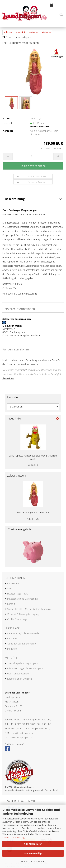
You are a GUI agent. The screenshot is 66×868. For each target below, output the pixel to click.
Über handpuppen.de (18, 674)
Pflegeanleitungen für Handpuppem (25, 668)
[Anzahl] (33, 156)
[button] (8, 156)
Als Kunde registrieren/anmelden (24, 633)
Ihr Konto (12, 638)
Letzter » (46, 32)
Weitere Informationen (33, 862)
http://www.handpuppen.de (19, 737)
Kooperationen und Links (20, 679)
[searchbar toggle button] (61, 14)
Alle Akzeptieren (33, 844)
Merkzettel (13, 649)
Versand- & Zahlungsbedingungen (24, 614)
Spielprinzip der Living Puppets (23, 663)
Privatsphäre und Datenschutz (22, 599)
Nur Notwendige (33, 853)
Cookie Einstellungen (18, 619)
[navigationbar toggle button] (61, 5)
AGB (9, 588)
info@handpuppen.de (23, 733)
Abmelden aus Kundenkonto (21, 644)
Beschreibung (15, 199)
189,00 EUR (33, 519)
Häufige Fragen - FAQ (18, 594)
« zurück (21, 32)
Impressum (13, 583)
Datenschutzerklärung (13, 837)
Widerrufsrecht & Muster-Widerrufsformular (29, 609)
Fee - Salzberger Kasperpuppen (33, 513)
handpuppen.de (13, 697)
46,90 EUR (33, 465)
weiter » (33, 32)
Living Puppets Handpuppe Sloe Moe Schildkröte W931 (33, 457)
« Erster (8, 32)
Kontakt (11, 604)
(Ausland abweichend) (40, 126)
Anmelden (8, 378)
